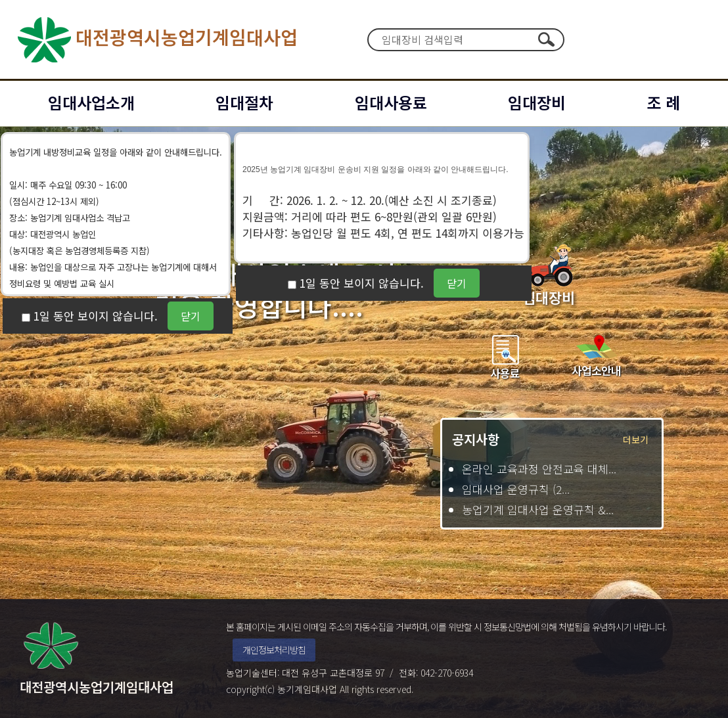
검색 (546, 39)
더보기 (636, 439)
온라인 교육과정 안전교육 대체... (539, 469)
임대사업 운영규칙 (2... (516, 489)
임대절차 (244, 102)
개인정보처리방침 (274, 650)
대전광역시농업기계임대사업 (155, 39)
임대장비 (537, 102)
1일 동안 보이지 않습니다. (96, 316)
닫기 (191, 316)
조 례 (663, 102)
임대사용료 (391, 102)
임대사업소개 (91, 102)
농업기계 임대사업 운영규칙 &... (538, 509)
